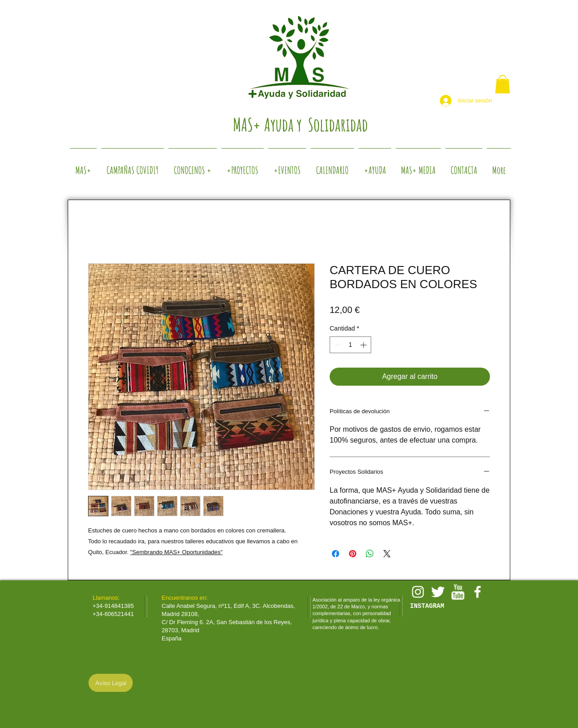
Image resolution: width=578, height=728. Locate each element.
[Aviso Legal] (111, 683)
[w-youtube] (458, 592)
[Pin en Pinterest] (353, 554)
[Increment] (364, 345)
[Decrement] (337, 345)
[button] (503, 84)
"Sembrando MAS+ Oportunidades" (176, 552)
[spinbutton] (350, 345)
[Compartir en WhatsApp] (370, 554)
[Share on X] (387, 554)
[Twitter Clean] (438, 592)
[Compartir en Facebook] (336, 554)
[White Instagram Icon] (418, 592)
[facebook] (478, 592)
